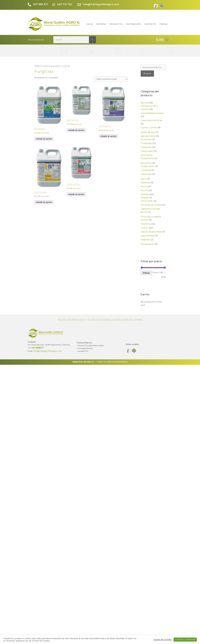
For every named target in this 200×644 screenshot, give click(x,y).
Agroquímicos (148, 136)
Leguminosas (147, 236)
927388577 (38, 348)
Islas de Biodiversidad (152, 232)
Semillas (145, 194)
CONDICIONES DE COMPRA (128, 320)
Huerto (144, 228)
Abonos (145, 103)
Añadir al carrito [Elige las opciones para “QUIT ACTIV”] (108, 136)
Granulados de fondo (152, 120)
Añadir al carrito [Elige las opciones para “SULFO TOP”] (44, 202)
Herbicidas (146, 147)
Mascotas (145, 183)
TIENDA (164, 24)
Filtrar (146, 273)
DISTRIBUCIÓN (133, 24)
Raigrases (145, 240)
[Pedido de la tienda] (111, 79)
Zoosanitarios (147, 244)
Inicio (37, 66)
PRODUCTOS (116, 24)
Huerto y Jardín (149, 128)
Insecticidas (147, 151)
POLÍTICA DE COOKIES (99, 320)
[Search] (92, 40)
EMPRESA (101, 24)
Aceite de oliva (148, 132)
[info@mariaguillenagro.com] (79, 5)
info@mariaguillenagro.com (101, 4)
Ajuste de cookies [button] (163, 640)
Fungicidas (146, 143)
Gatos (144, 179)
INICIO (90, 24)
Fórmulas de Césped (151, 205)
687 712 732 (65, 4)
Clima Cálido (147, 201)
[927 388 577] (30, 5)
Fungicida (146, 170)
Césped (145, 198)
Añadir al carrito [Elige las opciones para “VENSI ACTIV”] (76, 194)
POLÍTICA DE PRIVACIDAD (72, 320)
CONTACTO (150, 24)
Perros (144, 187)
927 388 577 (41, 4)
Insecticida (146, 174)
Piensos (145, 190)
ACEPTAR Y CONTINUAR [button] (185, 639)
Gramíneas (146, 224)
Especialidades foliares (152, 113)
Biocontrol (146, 163)
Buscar (147, 73)
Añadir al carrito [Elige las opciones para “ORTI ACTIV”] (76, 130)
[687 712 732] (54, 5)
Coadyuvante (148, 166)
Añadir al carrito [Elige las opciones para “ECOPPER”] (44, 139)
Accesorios (146, 139)
